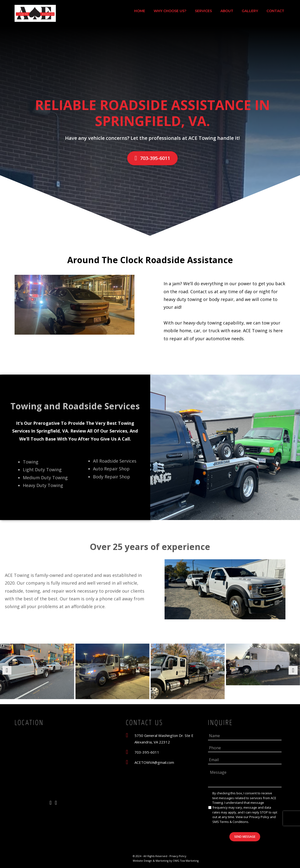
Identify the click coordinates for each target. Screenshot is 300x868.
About (227, 11)
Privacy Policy (259, 817)
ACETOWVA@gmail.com (154, 762)
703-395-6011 (147, 752)
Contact (275, 11)
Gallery (250, 11)
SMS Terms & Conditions (230, 822)
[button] (7, 670)
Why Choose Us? (170, 11)
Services (203, 11)
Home (140, 11)
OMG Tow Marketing (185, 861)
